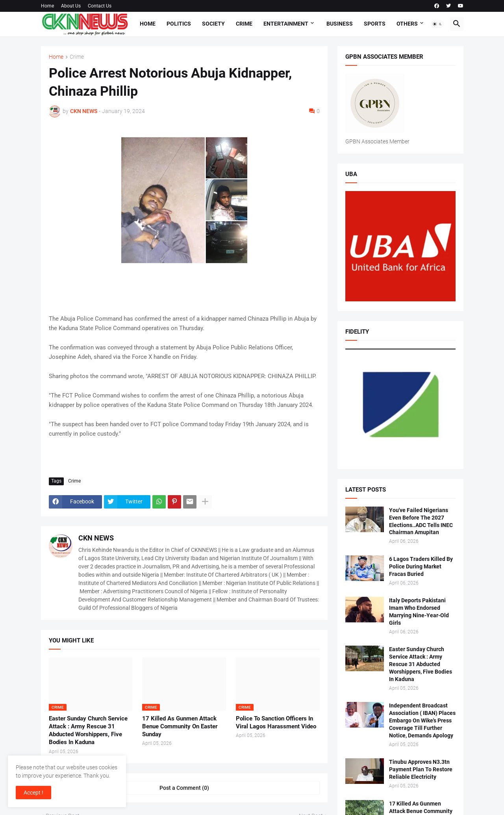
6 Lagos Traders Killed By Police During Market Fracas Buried (421, 566)
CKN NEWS (96, 538)
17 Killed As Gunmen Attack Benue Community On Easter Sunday (180, 727)
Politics (179, 24)
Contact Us (100, 6)
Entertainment (286, 24)
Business (340, 24)
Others (407, 24)
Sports (375, 24)
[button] (437, 24)
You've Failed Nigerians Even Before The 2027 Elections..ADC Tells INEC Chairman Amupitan (421, 521)
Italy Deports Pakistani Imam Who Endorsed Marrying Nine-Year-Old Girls (419, 612)
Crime (244, 24)
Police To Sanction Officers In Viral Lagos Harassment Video (276, 722)
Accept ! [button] (33, 793)
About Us (71, 6)
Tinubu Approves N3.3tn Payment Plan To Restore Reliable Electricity (421, 769)
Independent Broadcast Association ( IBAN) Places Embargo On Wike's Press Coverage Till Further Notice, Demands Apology (422, 720)
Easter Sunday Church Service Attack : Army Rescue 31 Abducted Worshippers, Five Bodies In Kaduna (88, 731)
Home (47, 6)
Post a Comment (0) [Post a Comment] (184, 788)
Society (213, 24)
